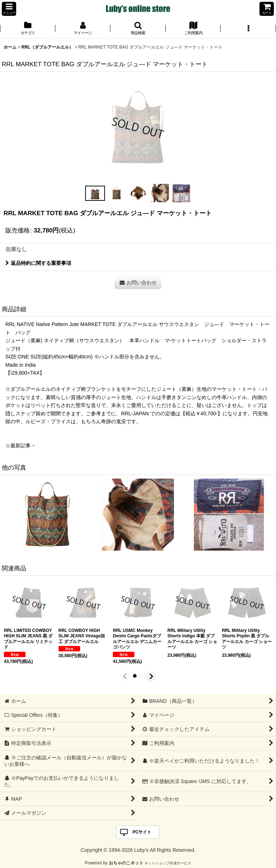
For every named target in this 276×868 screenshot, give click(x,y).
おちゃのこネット (126, 863)
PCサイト (142, 832)
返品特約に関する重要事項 (38, 263)
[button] (9, 9)
